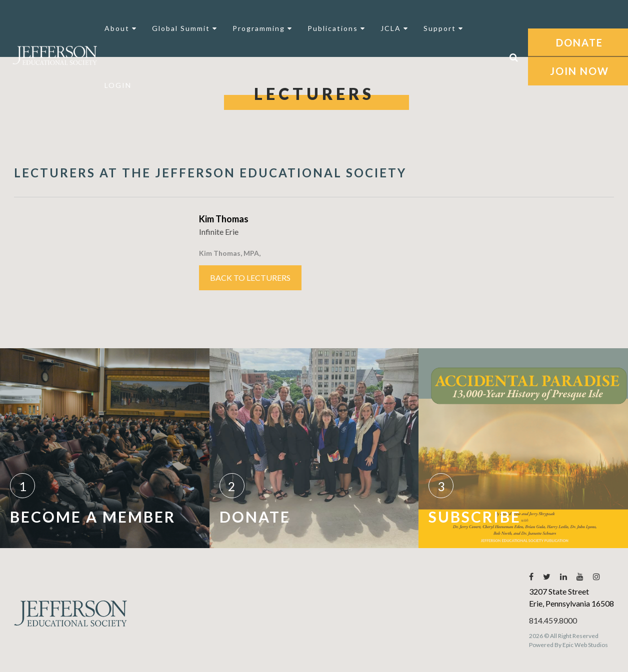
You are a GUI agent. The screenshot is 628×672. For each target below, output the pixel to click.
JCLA (394, 28)
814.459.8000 (553, 620)
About (121, 28)
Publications (336, 28)
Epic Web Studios (585, 645)
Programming (262, 28)
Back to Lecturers (250, 278)
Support (443, 28)
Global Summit (185, 28)
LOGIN (118, 85)
